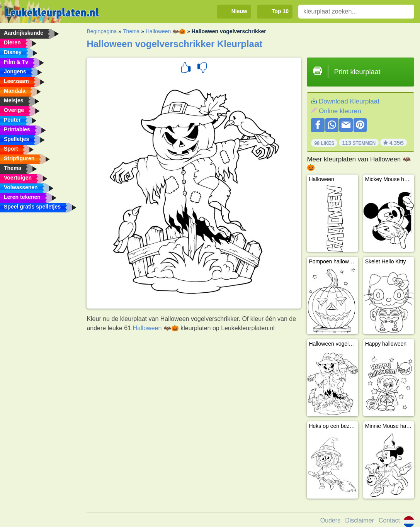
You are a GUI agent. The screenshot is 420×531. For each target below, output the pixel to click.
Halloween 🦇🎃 (166, 31)
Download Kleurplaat (349, 101)
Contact (389, 520)
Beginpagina (102, 31)
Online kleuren (340, 111)
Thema (131, 31)
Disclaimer (360, 520)
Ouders (330, 520)
